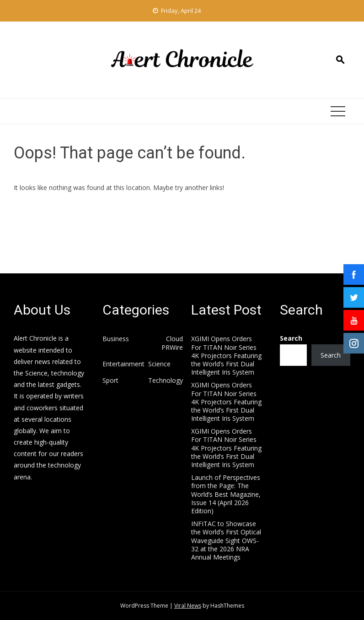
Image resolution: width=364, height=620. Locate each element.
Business (116, 339)
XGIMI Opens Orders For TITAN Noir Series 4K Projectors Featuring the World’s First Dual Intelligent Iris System (226, 355)
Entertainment (123, 364)
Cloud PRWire (172, 343)
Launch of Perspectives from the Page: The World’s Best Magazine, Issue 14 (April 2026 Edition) (226, 494)
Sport (110, 381)
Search (291, 338)
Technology (166, 381)
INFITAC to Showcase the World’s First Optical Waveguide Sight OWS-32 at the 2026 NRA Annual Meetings (226, 540)
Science (159, 364)
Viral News (188, 606)
